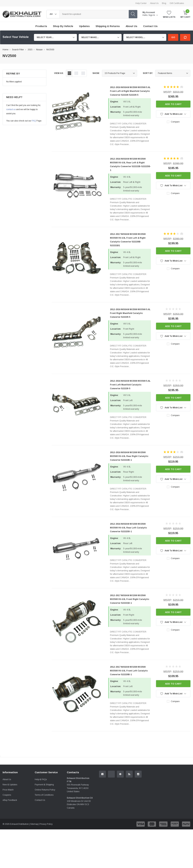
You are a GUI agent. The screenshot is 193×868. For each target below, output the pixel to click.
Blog (164, 3)
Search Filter (18, 50)
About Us (154, 3)
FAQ (34, 121)
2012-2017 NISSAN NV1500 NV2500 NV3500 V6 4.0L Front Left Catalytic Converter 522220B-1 (129, 671)
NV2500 (50, 50)
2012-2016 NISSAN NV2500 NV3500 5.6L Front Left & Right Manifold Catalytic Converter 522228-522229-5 (130, 91)
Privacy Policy (46, 863)
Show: (96, 73)
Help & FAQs (41, 818)
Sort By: (148, 73)
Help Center (141, 3)
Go (173, 37)
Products (41, 26)
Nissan (39, 50)
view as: (59, 73)
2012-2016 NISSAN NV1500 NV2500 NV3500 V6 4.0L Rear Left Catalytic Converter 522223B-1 (128, 528)
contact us (11, 109)
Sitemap (34, 863)
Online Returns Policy (45, 828)
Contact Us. (179, 789)
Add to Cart (173, 104)
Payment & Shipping (44, 823)
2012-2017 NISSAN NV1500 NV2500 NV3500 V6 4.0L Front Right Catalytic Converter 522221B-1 (130, 599)
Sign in (153, 15)
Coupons (7, 834)
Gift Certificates (177, 3)
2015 (30, 50)
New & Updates (10, 823)
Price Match (8, 828)
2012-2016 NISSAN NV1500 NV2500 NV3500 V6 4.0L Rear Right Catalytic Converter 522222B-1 (129, 456)
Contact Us (40, 839)
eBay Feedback (10, 839)
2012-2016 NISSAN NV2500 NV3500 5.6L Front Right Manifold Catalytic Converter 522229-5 (130, 313)
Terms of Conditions (44, 834)
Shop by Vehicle (63, 26)
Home (5, 50)
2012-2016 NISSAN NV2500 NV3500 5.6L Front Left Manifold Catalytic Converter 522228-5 (130, 385)
